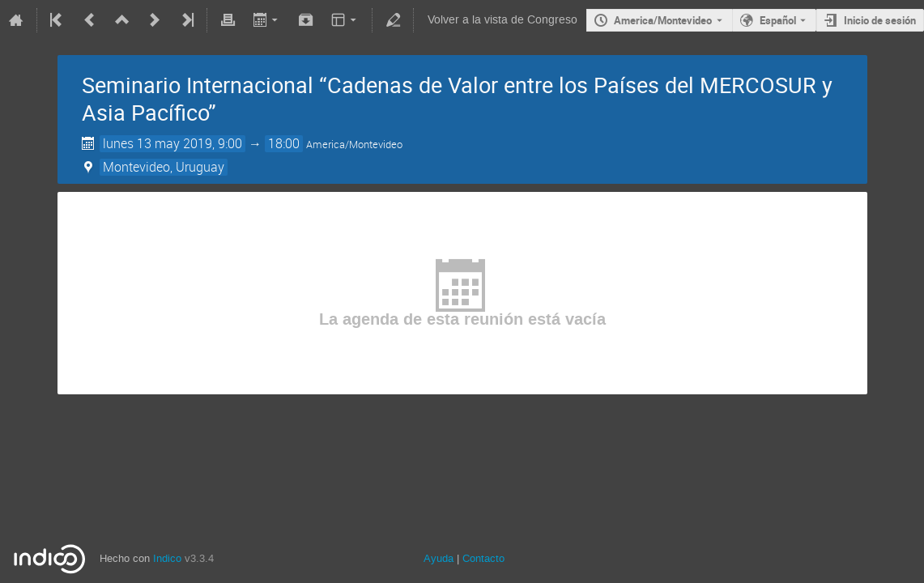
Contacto (483, 558)
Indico (167, 558)
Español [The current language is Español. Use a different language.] (778, 20)
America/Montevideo (663, 20)
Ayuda (439, 558)
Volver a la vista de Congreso (502, 20)
